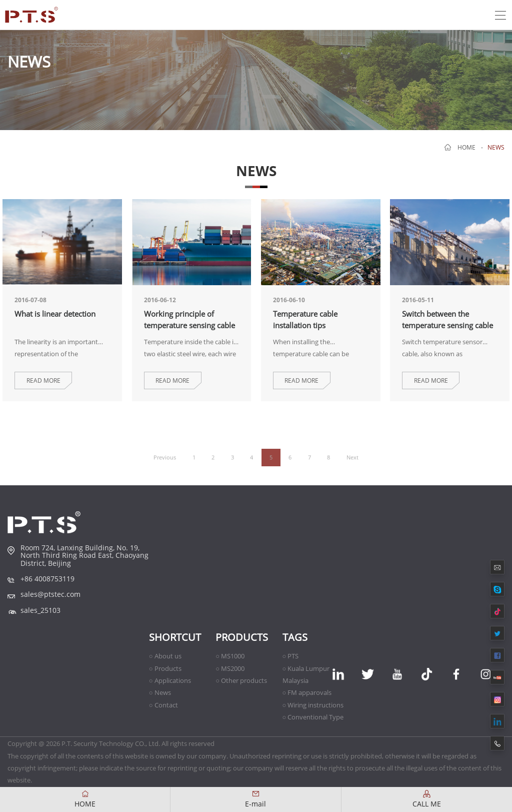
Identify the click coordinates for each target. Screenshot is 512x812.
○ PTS (291, 656)
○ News (160, 692)
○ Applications (170, 680)
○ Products (165, 668)
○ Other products (241, 680)
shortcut (175, 637)
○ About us (165, 656)
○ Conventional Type (313, 717)
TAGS (295, 637)
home (466, 147)
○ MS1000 (230, 656)
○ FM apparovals (307, 692)
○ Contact (163, 705)
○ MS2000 (230, 668)
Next (352, 465)
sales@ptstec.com (50, 594)
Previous (165, 465)
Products (242, 637)
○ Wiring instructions (313, 705)
